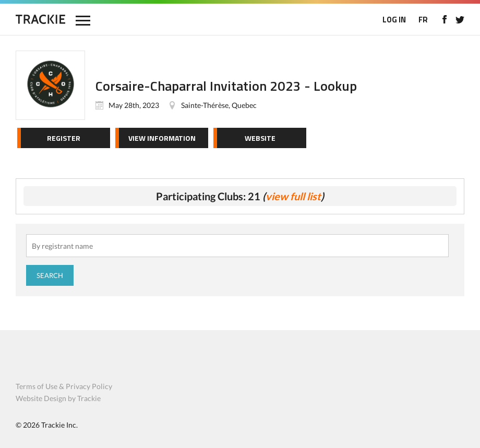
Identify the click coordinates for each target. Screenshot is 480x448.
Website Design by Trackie (58, 398)
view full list (293, 196)
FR (423, 20)
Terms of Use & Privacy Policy (64, 386)
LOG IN (394, 20)
